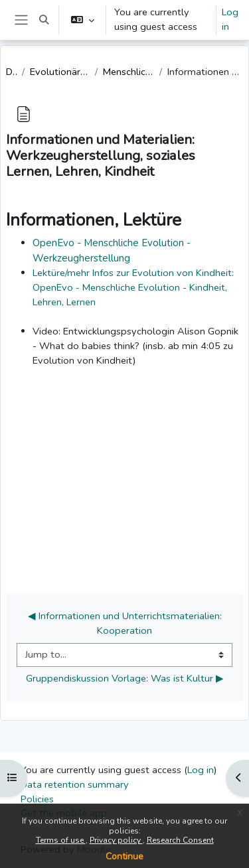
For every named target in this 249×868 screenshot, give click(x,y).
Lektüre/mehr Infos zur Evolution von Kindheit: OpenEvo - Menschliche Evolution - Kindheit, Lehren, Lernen (133, 287)
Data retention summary (75, 784)
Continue (124, 856)
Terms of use (61, 840)
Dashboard (11, 72)
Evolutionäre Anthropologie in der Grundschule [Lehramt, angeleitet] (60, 72)
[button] (44, 20)
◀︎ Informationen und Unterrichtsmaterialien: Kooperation (126, 623)
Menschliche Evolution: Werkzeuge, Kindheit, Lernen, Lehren (128, 72)
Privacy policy (116, 840)
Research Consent (180, 840)
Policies (37, 799)
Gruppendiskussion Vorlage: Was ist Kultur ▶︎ (125, 678)
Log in (230, 19)
